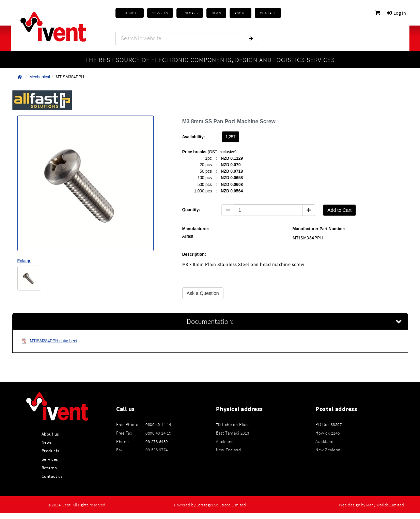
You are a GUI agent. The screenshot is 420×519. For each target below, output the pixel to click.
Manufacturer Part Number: (319, 229)
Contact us (52, 476)
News (47, 442)
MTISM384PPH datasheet (49, 341)
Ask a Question (203, 293)
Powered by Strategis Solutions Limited (210, 505)
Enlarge (24, 261)
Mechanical (40, 77)
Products (130, 13)
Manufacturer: (196, 229)
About (240, 13)
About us (50, 434)
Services (50, 459)
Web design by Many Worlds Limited (372, 505)
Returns (49, 468)
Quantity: (191, 210)
